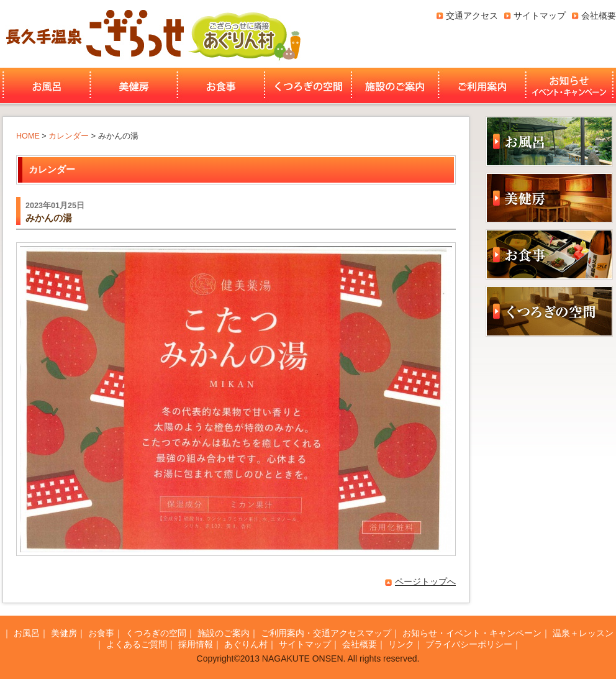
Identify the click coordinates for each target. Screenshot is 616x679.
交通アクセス (472, 16)
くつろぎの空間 (308, 86)
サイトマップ (540, 16)
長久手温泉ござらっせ (93, 34)
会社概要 (599, 16)
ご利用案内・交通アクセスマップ (326, 633)
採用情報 (196, 644)
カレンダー (69, 136)
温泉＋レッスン (583, 633)
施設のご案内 (395, 86)
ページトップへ (425, 581)
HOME (28, 136)
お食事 (221, 86)
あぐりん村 (244, 34)
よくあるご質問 (137, 644)
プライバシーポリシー (469, 644)
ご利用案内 (482, 86)
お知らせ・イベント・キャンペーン (571, 86)
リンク (401, 644)
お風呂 (45, 86)
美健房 (134, 86)
